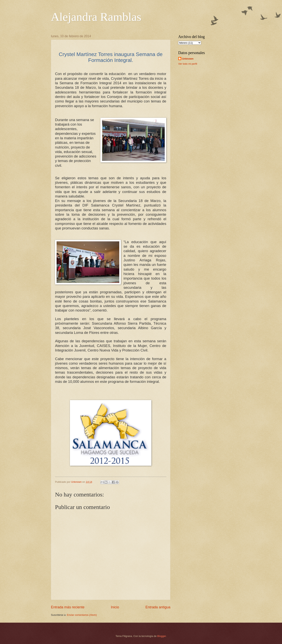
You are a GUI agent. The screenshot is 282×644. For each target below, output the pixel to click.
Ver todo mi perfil (188, 64)
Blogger (162, 636)
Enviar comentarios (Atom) (82, 615)
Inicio (115, 607)
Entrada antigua (158, 607)
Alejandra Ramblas (96, 17)
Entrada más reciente (68, 607)
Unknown (188, 59)
